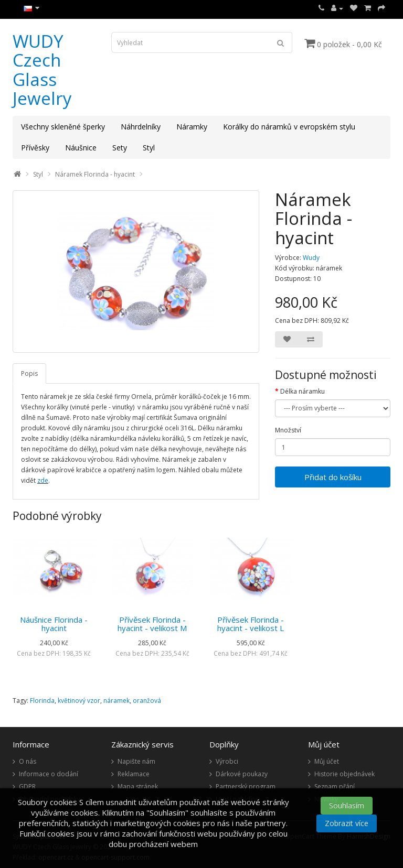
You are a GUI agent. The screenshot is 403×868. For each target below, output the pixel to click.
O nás (28, 761)
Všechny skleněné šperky (63, 127)
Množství (288, 430)
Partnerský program (246, 786)
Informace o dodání (49, 774)
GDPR (27, 786)
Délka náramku (303, 391)
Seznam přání (335, 786)
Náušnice (81, 148)
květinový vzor (79, 701)
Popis (29, 373)
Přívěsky (35, 148)
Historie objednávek (344, 774)
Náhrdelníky (141, 127)
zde (43, 480)
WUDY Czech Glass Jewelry (42, 70)
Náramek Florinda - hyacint (95, 174)
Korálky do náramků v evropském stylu (289, 127)
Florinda (42, 701)
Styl (149, 148)
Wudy (311, 258)
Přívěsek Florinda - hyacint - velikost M (152, 624)
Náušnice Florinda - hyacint (54, 624)
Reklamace (134, 774)
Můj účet (327, 761)
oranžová (147, 701)
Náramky (192, 127)
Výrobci (227, 761)
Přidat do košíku (333, 477)
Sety (120, 148)
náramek (116, 701)
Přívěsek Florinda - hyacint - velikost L (251, 624)
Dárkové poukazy (242, 774)
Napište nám (136, 761)
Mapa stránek (138, 786)
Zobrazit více (347, 823)
